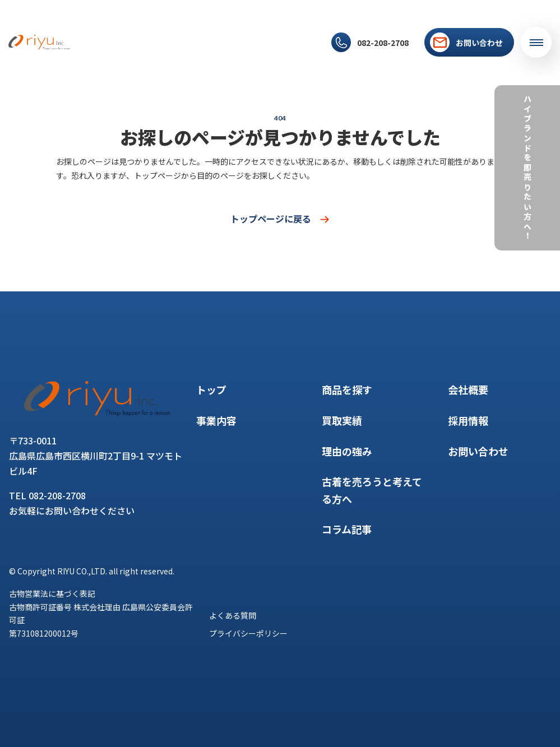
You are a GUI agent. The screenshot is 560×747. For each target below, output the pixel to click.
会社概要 (92, 50)
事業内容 (121, 34)
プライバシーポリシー (248, 633)
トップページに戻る (280, 219)
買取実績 (200, 34)
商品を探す (161, 34)
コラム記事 (283, 34)
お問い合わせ (478, 451)
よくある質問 (233, 615)
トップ (89, 34)
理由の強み (240, 34)
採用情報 (128, 50)
